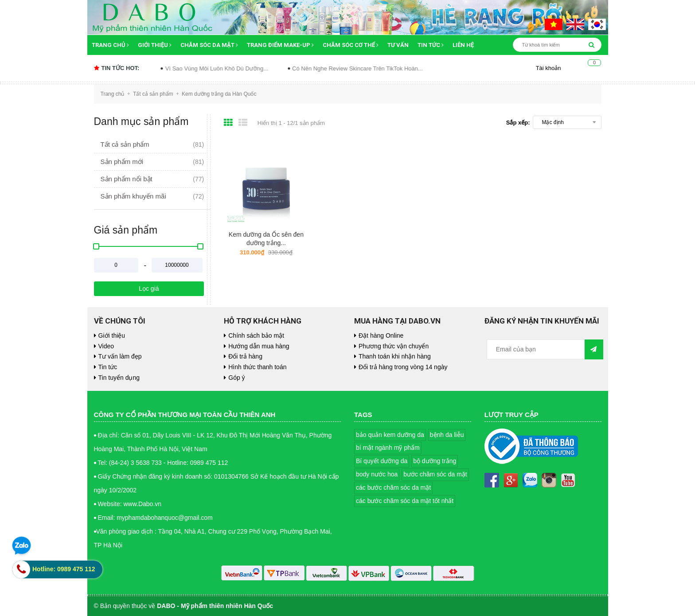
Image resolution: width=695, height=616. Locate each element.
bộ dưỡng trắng (435, 461)
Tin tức (431, 45)
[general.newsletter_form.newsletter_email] (536, 349)
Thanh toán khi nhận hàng (395, 356)
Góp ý (236, 378)
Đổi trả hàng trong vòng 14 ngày (403, 367)
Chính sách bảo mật (256, 335)
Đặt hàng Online (381, 335)
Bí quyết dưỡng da (382, 461)
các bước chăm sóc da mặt (393, 487)
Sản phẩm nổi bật (127, 179)
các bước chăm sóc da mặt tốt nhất (405, 501)
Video (106, 346)
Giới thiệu (155, 45)
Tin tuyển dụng (119, 378)
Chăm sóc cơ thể (351, 45)
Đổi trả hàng (245, 356)
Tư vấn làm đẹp (120, 356)
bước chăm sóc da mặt (435, 474)
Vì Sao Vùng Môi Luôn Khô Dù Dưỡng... (229, 68)
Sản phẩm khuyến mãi (133, 196)
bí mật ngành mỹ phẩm (388, 448)
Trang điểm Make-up (280, 45)
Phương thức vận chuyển (394, 346)
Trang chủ (110, 45)
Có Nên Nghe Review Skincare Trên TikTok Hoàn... (370, 68)
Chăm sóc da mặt (209, 45)
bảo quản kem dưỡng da (390, 435)
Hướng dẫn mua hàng (259, 346)
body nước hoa (377, 474)
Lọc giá (149, 289)
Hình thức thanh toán (257, 367)
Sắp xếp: (518, 123)
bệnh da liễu (447, 435)
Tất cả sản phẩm (125, 144)
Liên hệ (463, 45)
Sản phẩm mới (122, 162)
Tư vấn (398, 45)
